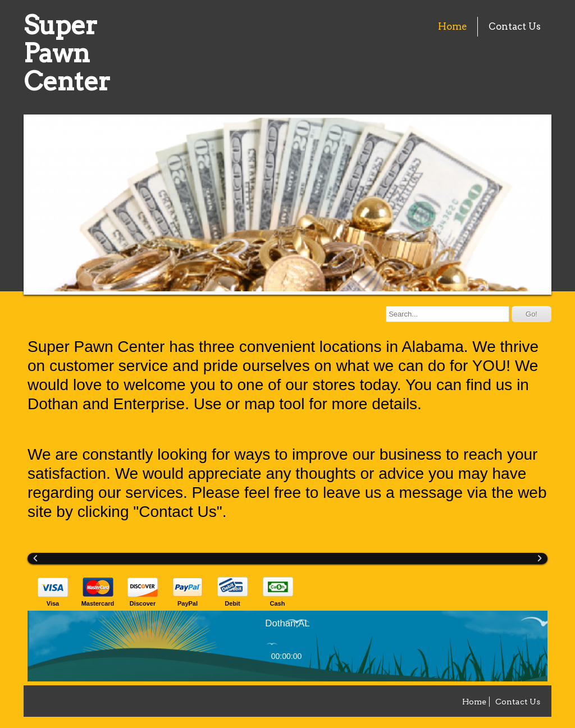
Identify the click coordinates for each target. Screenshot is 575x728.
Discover (143, 603)
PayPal (188, 603)
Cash (278, 603)
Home (453, 26)
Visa (53, 603)
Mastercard (98, 603)
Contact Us (515, 26)
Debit (232, 603)
